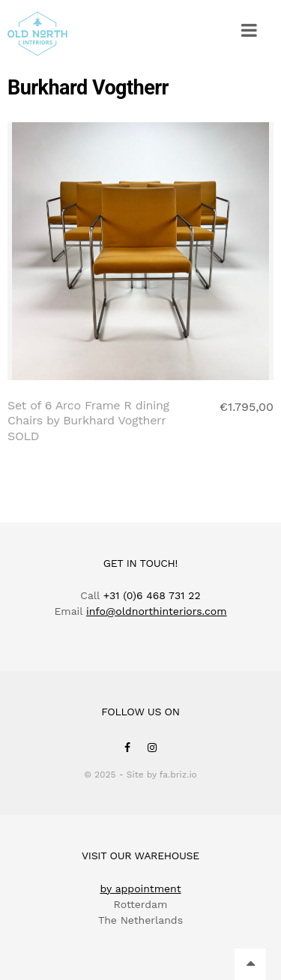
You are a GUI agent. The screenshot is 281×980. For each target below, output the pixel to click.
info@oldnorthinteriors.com (157, 611)
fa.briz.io (178, 775)
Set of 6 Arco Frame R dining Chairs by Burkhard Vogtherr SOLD (88, 421)
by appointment (140, 889)
